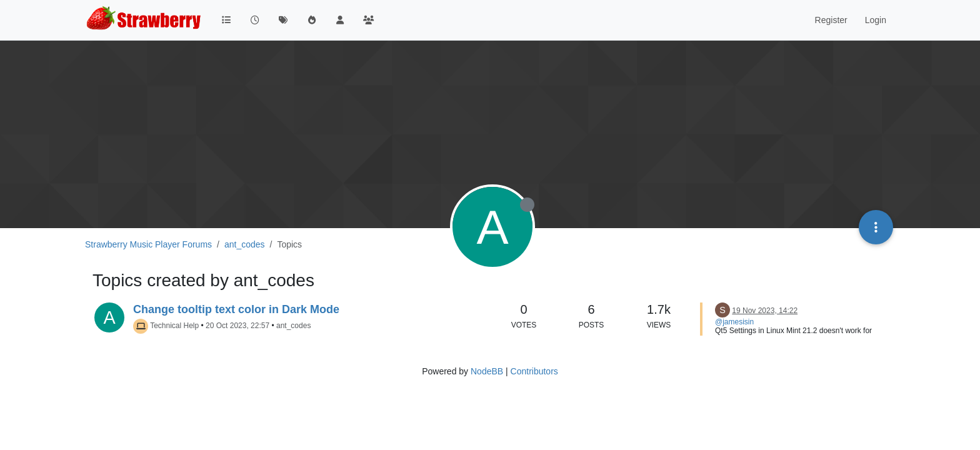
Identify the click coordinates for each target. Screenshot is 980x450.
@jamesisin (734, 322)
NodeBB (487, 371)
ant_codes (293, 326)
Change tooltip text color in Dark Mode (236, 309)
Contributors (534, 371)
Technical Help (174, 326)
